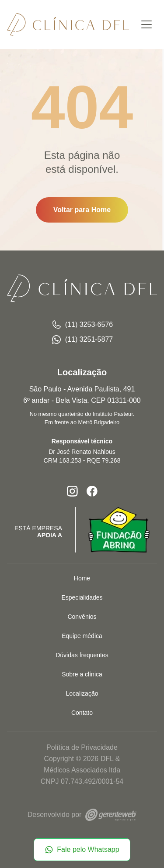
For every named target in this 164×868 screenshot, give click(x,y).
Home (82, 578)
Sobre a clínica (82, 674)
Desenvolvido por (82, 815)
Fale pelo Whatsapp (82, 850)
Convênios (82, 617)
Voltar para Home (82, 210)
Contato (82, 713)
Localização (82, 693)
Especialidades (82, 597)
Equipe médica (82, 636)
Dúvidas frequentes (82, 655)
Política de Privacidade (82, 747)
